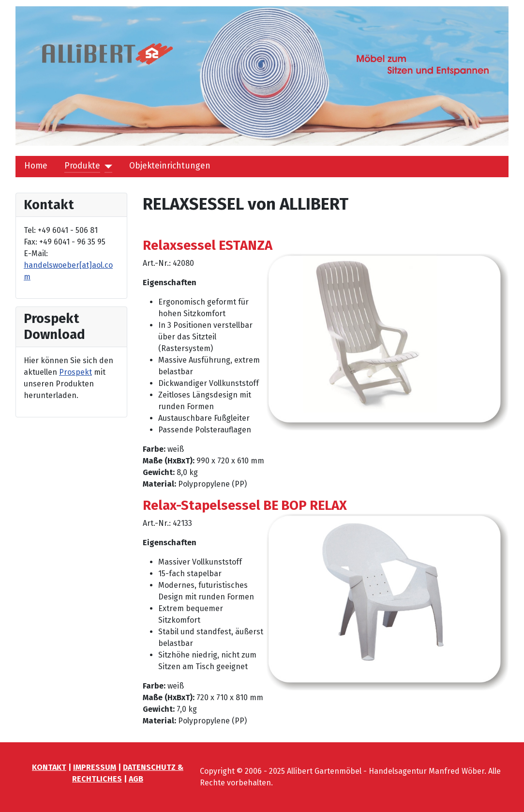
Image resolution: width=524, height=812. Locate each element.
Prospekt (75, 372)
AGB (136, 779)
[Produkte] (106, 166)
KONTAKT (49, 767)
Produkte (82, 166)
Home (36, 166)
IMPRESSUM (95, 767)
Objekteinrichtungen (170, 166)
